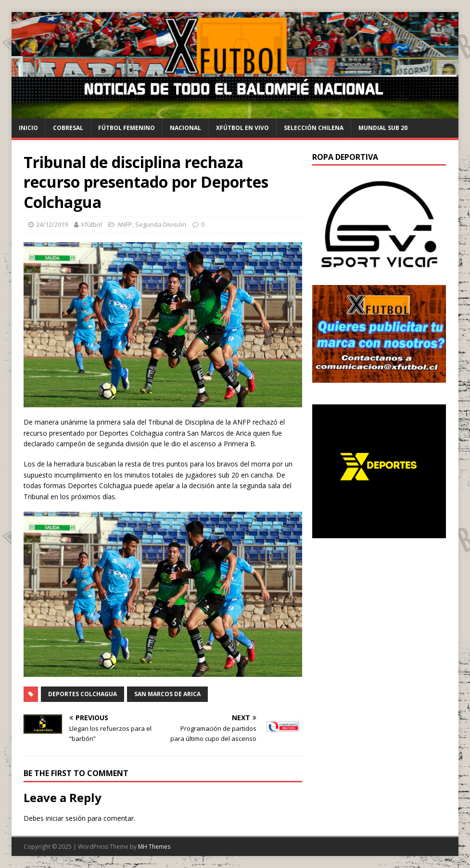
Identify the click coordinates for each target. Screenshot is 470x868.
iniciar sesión (66, 818)
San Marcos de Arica (167, 694)
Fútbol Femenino (127, 128)
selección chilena (314, 128)
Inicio (28, 128)
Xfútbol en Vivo (242, 128)
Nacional (185, 128)
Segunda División (161, 224)
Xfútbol (91, 224)
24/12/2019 (52, 224)
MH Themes (154, 847)
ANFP (125, 224)
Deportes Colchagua (83, 694)
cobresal (68, 128)
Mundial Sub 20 (383, 128)
